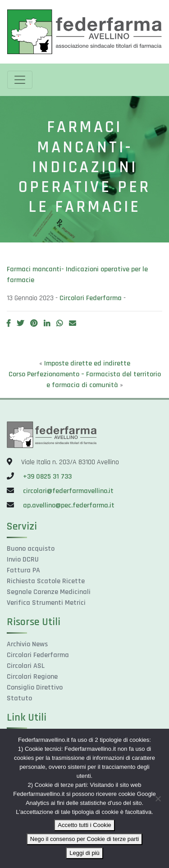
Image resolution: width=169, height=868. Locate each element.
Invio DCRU (23, 560)
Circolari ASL (26, 666)
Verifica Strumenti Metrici (46, 603)
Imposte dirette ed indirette (87, 363)
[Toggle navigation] (20, 80)
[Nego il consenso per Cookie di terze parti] (158, 799)
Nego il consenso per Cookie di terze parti (84, 839)
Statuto (19, 698)
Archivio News (27, 644)
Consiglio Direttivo (35, 688)
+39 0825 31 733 (47, 477)
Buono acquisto (31, 549)
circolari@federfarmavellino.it (68, 491)
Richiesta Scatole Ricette (46, 581)
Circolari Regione (32, 677)
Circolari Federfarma (91, 298)
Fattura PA (23, 570)
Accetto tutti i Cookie (84, 825)
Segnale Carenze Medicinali (49, 592)
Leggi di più (84, 853)
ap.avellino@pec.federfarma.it (68, 505)
